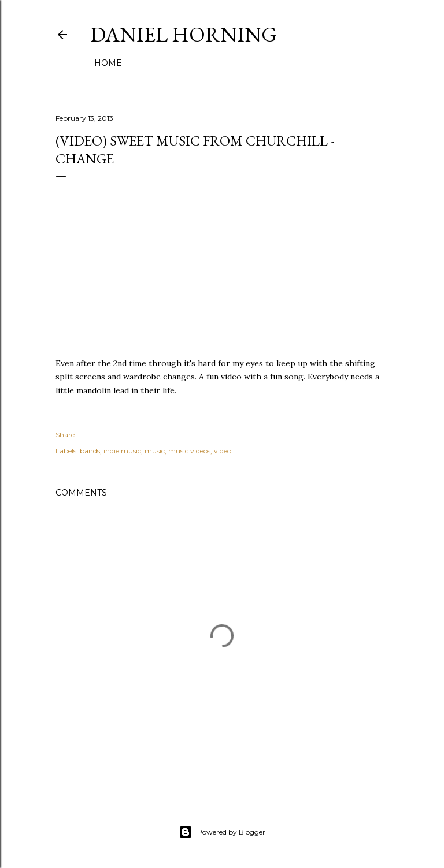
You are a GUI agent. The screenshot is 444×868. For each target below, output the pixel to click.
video (223, 451)
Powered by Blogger (222, 832)
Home (108, 63)
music (155, 451)
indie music (122, 451)
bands (90, 451)
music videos (189, 451)
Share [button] (65, 435)
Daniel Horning (184, 34)
